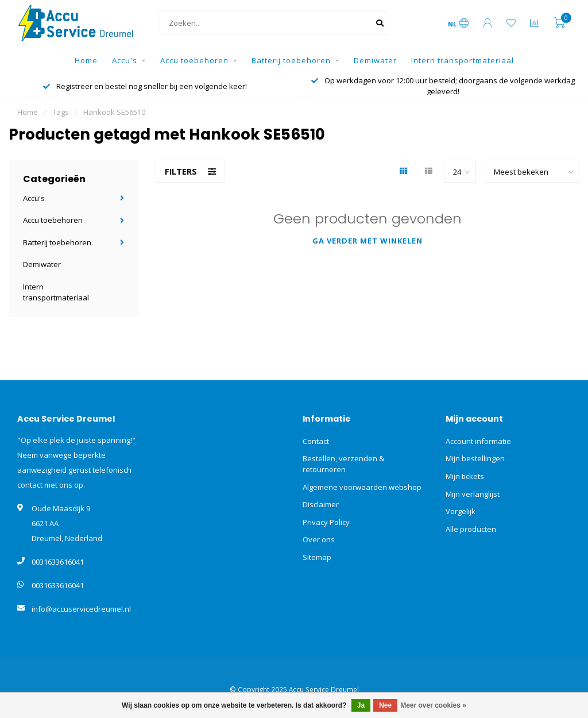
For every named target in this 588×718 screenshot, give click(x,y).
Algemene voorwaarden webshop (362, 487)
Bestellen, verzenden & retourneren (343, 464)
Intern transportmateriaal (463, 60)
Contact (316, 441)
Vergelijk (461, 511)
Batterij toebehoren (291, 60)
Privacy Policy (326, 522)
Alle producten (471, 529)
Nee (385, 705)
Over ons (319, 539)
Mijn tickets (465, 476)
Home (86, 60)
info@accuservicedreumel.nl (81, 609)
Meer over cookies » (433, 705)
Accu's (125, 60)
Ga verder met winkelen (367, 241)
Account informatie (478, 441)
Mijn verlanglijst (473, 494)
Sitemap (317, 557)
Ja (361, 705)
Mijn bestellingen (475, 458)
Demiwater (375, 60)
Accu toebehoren (194, 60)
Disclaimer (321, 504)
